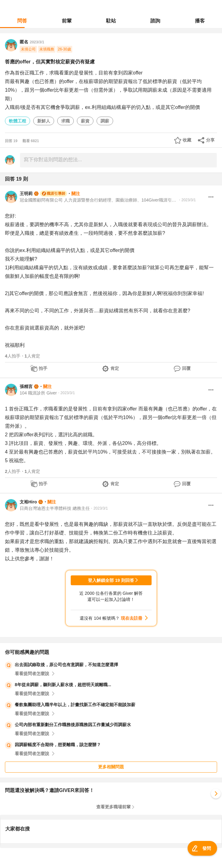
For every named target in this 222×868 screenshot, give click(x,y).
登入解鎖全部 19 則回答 (111, 580)
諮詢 (155, 21)
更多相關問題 (111, 767)
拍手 (43, 368)
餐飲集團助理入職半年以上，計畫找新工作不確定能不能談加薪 (75, 705)
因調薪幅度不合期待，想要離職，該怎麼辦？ (58, 745)
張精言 (26, 386)
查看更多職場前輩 (113, 807)
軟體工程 (18, 121)
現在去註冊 (132, 618)
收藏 (187, 140)
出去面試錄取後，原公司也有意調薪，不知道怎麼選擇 (66, 665)
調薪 (105, 121)
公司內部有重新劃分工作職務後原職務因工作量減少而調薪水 (73, 725)
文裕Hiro (28, 502)
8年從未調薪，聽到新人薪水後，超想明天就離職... (63, 685)
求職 (65, 121)
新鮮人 (44, 121)
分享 (210, 140)
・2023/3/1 (187, 200)
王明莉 (26, 194)
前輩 (67, 21)
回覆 (186, 368)
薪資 (85, 121)
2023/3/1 (37, 42)
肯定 (115, 368)
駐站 (111, 21)
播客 (200, 21)
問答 (22, 21)
